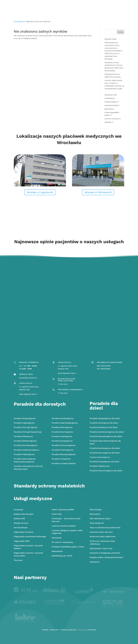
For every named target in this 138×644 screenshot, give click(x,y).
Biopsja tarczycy (21, 523)
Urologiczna (61, 459)
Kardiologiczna (62, 418)
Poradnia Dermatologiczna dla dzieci (106, 436)
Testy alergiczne (97, 523)
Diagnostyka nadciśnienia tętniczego (30, 536)
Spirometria (95, 514)
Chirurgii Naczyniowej (28, 432)
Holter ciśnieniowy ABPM (63, 510)
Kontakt (45, 630)
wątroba (108, 122)
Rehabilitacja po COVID (62, 556)
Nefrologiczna (62, 427)
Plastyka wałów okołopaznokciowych (106, 557)
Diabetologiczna (25, 441)
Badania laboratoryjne (24, 514)
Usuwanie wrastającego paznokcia (105, 553)
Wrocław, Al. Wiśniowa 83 (98, 192)
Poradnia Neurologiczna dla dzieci (105, 453)
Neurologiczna (62, 432)
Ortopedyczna (62, 441)
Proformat (92, 630)
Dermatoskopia (21, 528)
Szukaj (120, 32)
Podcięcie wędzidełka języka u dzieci (68, 547)
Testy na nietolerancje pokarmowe (105, 528)
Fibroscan (18, 560)
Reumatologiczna (64, 454)
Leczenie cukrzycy (111, 119)
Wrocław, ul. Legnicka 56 (40, 192)
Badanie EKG (19, 519)
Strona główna (19, 21)
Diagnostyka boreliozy (24, 532)
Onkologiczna (62, 436)
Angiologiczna (24, 423)
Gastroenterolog (111, 105)
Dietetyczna (23, 436)
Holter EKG (57, 514)
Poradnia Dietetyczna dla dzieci (104, 427)
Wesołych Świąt (110, 39)
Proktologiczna (63, 450)
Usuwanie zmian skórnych (101, 532)
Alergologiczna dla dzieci (105, 418)
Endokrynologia (111, 102)
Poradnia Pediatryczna (100, 466)
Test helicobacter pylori (100, 519)
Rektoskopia (57, 551)
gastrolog (108, 109)
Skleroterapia (96, 510)
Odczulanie (57, 538)
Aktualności (109, 95)
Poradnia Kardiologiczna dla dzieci (105, 448)
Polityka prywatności (68, 630)
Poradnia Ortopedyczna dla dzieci (105, 462)
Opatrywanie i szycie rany (101, 548)
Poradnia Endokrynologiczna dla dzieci (107, 432)
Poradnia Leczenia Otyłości (64, 463)
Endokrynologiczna (26, 450)
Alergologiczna (25, 418)
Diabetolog (109, 98)
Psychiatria (94, 562)
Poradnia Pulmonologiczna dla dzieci (106, 471)
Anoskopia (18, 510)
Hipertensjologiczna (65, 423)
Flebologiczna (24, 454)
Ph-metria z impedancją (62, 542)
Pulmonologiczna (64, 445)
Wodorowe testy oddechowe (102, 536)
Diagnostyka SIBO (22, 541)
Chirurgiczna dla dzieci (104, 423)
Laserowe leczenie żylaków (64, 526)
